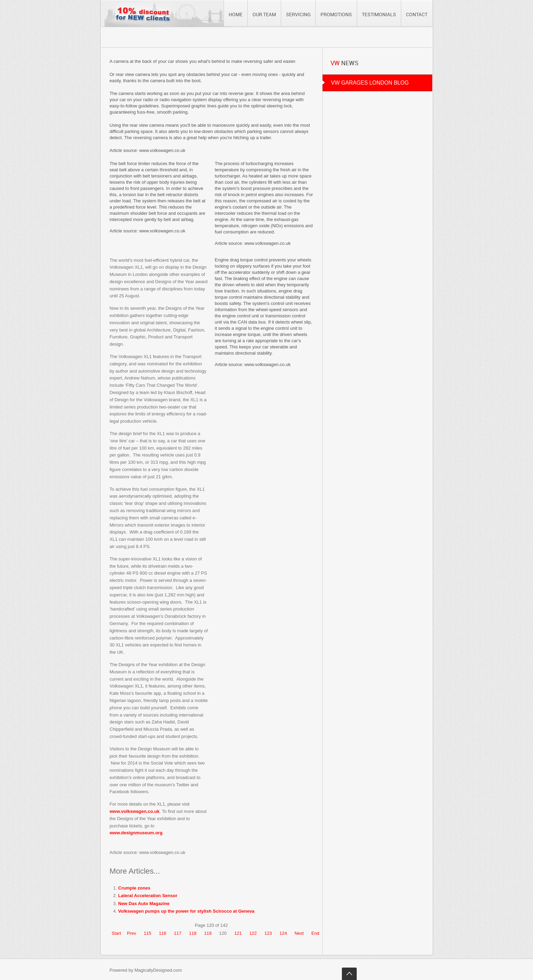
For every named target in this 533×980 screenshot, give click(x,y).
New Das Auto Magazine (144, 904)
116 (162, 933)
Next (299, 933)
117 (178, 933)
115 (148, 933)
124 (283, 933)
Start (116, 933)
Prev (132, 933)
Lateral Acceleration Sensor (148, 896)
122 (253, 933)
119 (208, 933)
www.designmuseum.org (136, 833)
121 (238, 933)
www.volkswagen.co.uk (135, 811)
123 (268, 933)
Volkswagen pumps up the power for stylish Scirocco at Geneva (186, 911)
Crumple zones (134, 888)
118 (193, 933)
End (315, 933)
